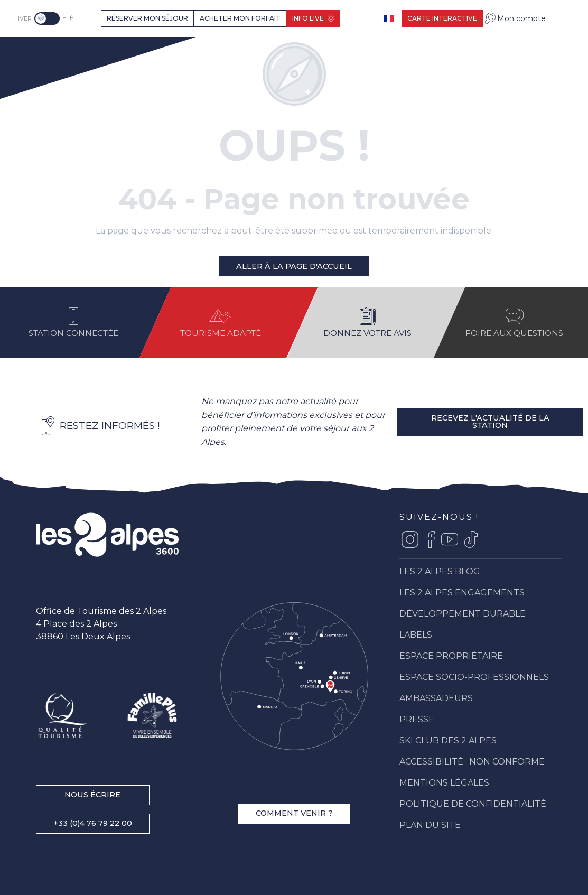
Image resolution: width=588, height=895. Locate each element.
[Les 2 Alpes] (55, 54)
